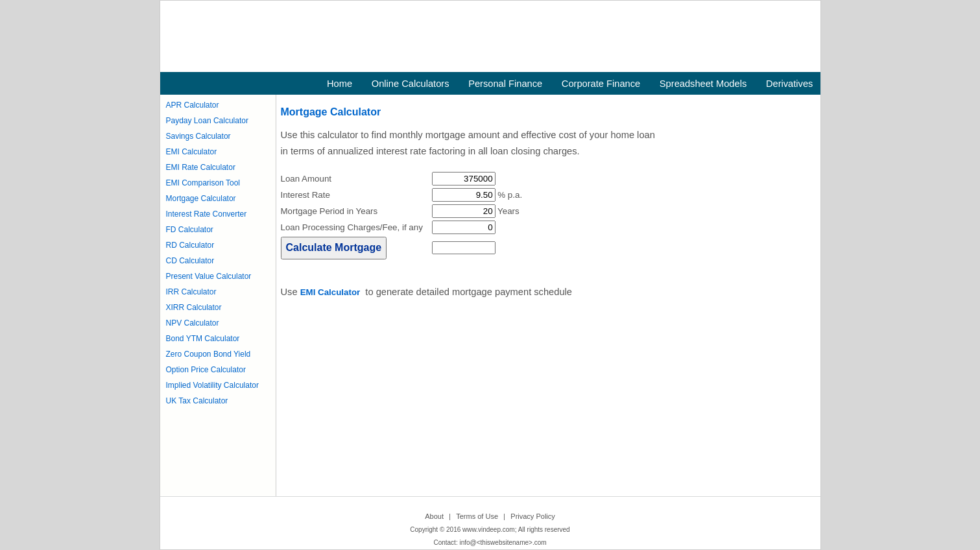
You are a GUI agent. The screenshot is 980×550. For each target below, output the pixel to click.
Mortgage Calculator (201, 198)
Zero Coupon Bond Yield (209, 354)
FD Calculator (190, 230)
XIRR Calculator (194, 307)
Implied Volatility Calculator (212, 385)
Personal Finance (505, 84)
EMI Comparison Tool (203, 183)
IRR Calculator (191, 292)
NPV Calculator (193, 323)
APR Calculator (193, 105)
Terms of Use (477, 516)
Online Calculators (411, 84)
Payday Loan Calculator (207, 121)
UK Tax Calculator (197, 401)
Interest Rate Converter (207, 214)
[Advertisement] (483, 401)
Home (340, 84)
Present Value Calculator (209, 276)
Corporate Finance (601, 84)
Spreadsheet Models (703, 84)
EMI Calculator (192, 152)
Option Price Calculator (206, 370)
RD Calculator (190, 245)
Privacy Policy (532, 516)
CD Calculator (190, 261)
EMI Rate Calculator (201, 167)
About (434, 516)
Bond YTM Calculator (203, 339)
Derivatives (790, 84)
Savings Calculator (198, 136)
